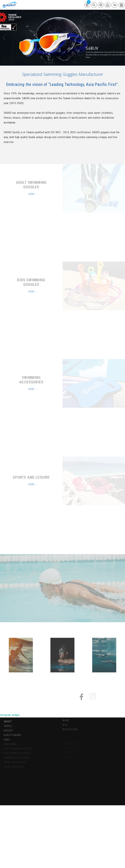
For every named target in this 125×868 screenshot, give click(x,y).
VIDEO (7, 737)
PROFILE (8, 723)
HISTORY (8, 728)
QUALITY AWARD (12, 732)
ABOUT (8, 719)
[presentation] (5, 38)
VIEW (31, 194)
